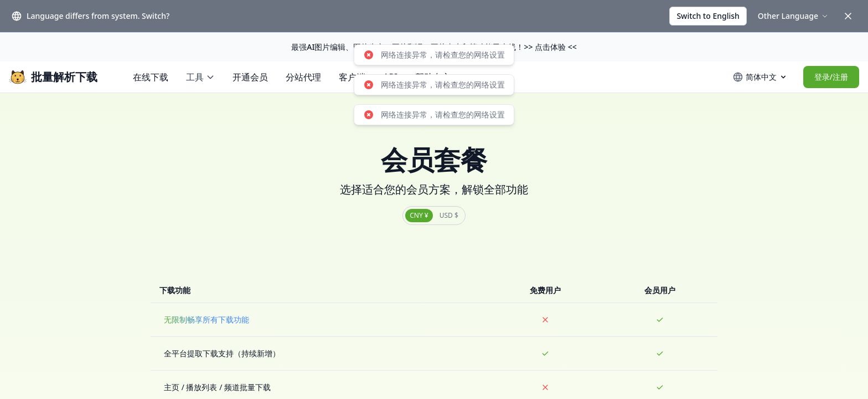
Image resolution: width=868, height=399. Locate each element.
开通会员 (250, 77)
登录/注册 (831, 77)
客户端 (352, 77)
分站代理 (303, 77)
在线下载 (151, 77)
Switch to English (708, 16)
